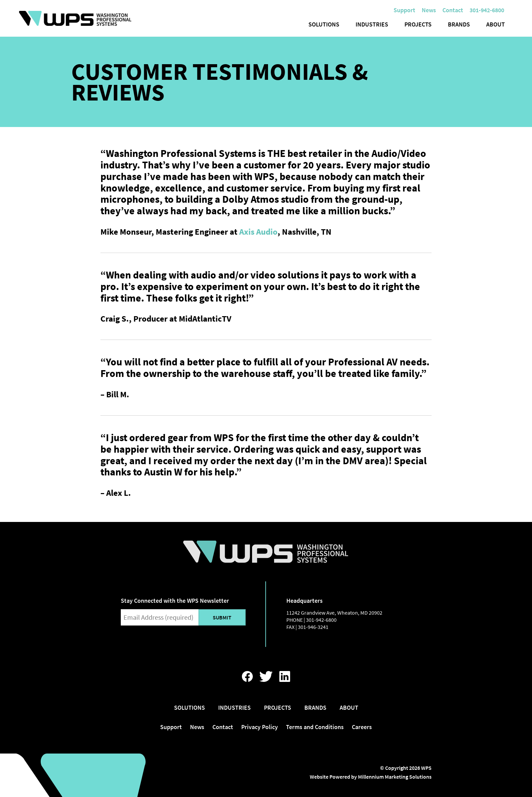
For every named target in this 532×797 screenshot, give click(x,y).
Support (404, 10)
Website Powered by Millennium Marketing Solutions (371, 777)
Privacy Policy (260, 727)
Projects (418, 24)
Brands (459, 24)
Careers (362, 727)
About (496, 24)
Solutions (324, 24)
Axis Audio (258, 232)
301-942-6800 (321, 620)
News (429, 10)
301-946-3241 (313, 627)
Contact (453, 10)
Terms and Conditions (315, 727)
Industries (372, 24)
